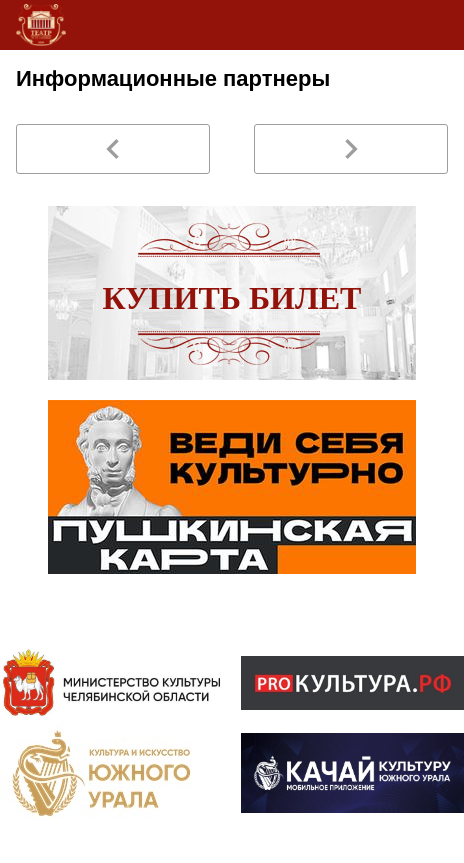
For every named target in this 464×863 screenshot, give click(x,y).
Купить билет (232, 298)
